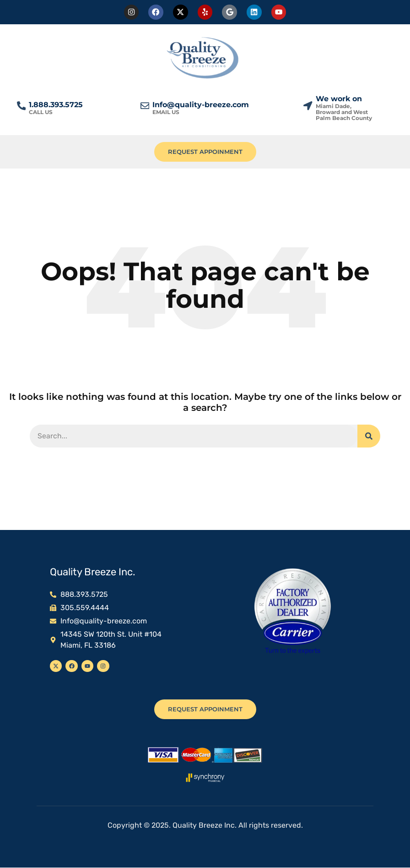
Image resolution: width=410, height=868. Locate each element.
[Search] (369, 437)
